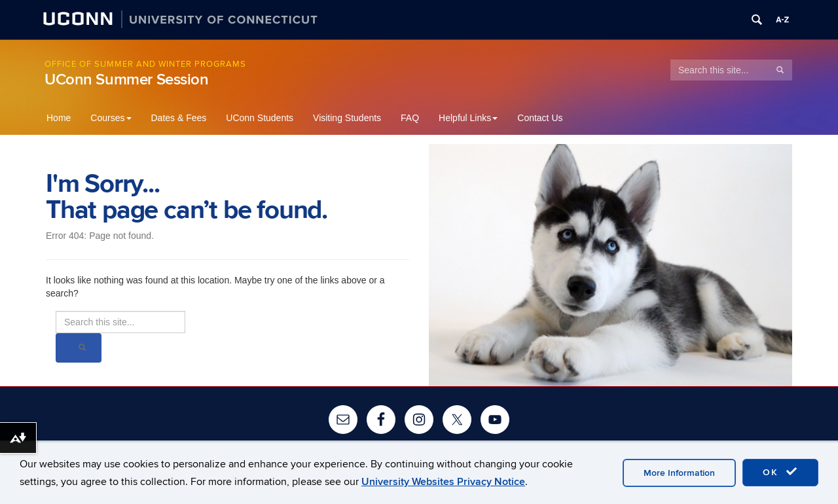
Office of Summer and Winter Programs (145, 64)
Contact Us (540, 118)
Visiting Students (347, 118)
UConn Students (260, 118)
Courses (111, 118)
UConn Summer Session (127, 80)
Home (59, 118)
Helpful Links (468, 118)
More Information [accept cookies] (679, 473)
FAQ (410, 118)
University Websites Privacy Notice (443, 482)
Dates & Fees (179, 118)
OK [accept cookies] (780, 472)
